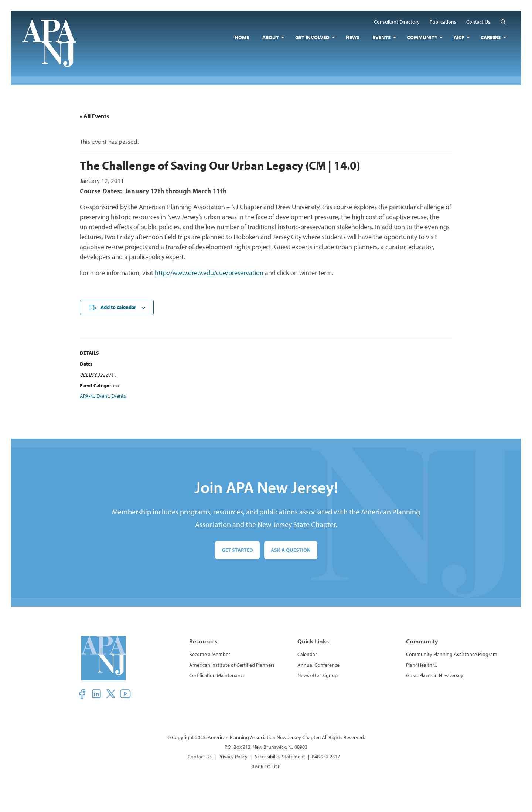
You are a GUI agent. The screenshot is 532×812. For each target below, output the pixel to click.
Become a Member (210, 654)
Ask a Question (291, 550)
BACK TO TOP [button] (266, 767)
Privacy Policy (233, 757)
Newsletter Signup (318, 675)
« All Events (94, 116)
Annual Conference (318, 665)
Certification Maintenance (217, 675)
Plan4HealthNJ (422, 665)
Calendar (307, 654)
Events (119, 396)
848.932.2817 (326, 757)
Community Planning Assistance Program (452, 654)
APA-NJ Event (94, 396)
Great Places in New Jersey (435, 675)
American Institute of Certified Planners (232, 665)
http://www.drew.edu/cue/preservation (209, 273)
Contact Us (200, 757)
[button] (503, 22)
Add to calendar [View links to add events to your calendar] (118, 307)
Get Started (237, 550)
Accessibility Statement (280, 757)
